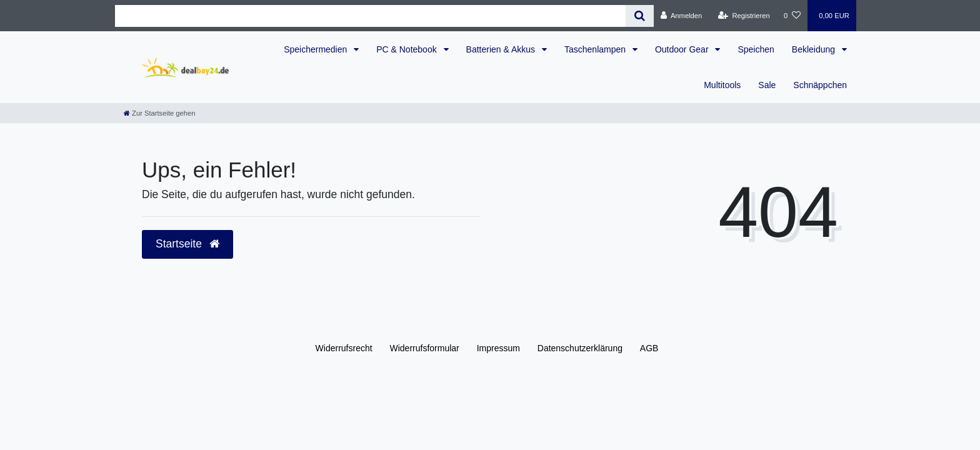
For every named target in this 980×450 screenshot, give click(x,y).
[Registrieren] (744, 16)
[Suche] (640, 16)
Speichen (756, 49)
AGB (649, 348)
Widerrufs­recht (344, 348)
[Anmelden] (682, 16)
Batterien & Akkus (502, 49)
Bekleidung (815, 49)
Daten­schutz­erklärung (580, 348)
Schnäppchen (820, 85)
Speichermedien (317, 49)
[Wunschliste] (792, 16)
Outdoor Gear (683, 49)
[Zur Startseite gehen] (159, 113)
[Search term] (370, 16)
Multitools (722, 85)
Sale (767, 85)
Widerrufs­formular (425, 348)
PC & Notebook (407, 49)
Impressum (498, 348)
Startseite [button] (187, 244)
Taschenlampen (596, 49)
